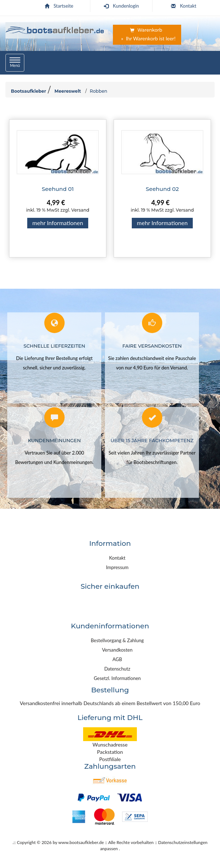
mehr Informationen (58, 223)
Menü (17, 62)
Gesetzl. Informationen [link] (117, 678)
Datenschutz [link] (117, 669)
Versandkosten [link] (117, 650)
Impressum (117, 567)
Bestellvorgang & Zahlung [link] (117, 640)
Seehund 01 (58, 189)
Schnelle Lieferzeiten (54, 346)
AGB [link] (117, 659)
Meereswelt (68, 91)
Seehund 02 (162, 189)
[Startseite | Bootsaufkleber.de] (55, 29)
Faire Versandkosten (152, 346)
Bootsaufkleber (28, 91)
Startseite (59, 6)
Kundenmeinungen (54, 440)
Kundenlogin (121, 6)
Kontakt (184, 6)
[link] (110, 609)
